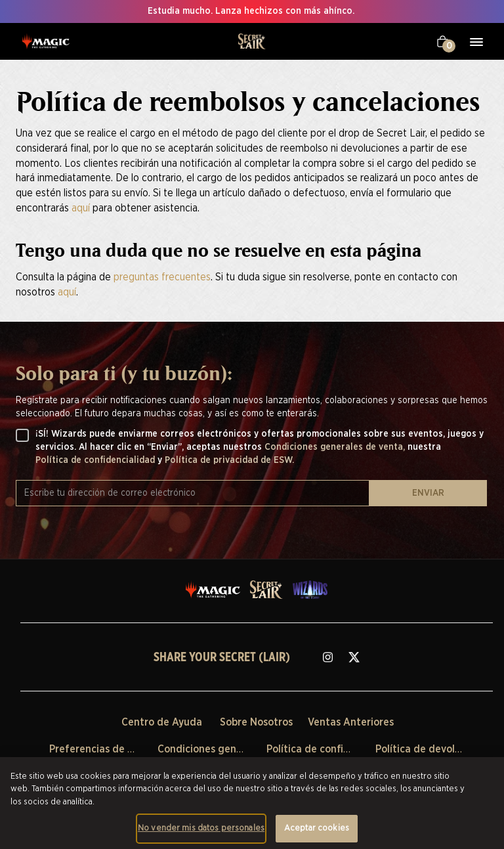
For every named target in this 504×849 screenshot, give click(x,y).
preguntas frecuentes (162, 277)
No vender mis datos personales (201, 828)
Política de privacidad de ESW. (229, 460)
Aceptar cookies (317, 828)
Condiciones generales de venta (234, 749)
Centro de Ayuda (162, 722)
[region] (252, 803)
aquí (81, 208)
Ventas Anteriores (351, 722)
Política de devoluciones (433, 749)
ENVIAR (428, 493)
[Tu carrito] (443, 41)
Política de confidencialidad (96, 460)
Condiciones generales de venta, (336, 447)
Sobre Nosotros (256, 722)
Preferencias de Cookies (107, 749)
